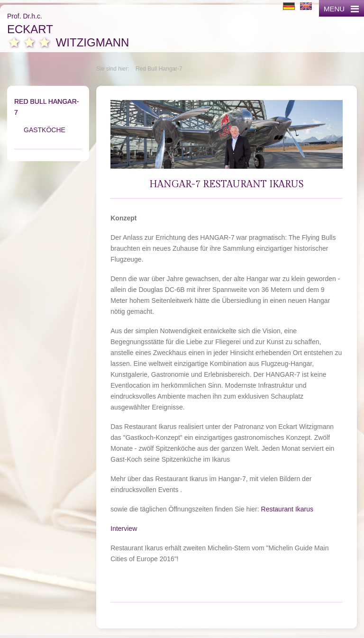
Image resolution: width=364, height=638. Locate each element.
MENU (341, 9)
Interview (124, 529)
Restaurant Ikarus (287, 509)
